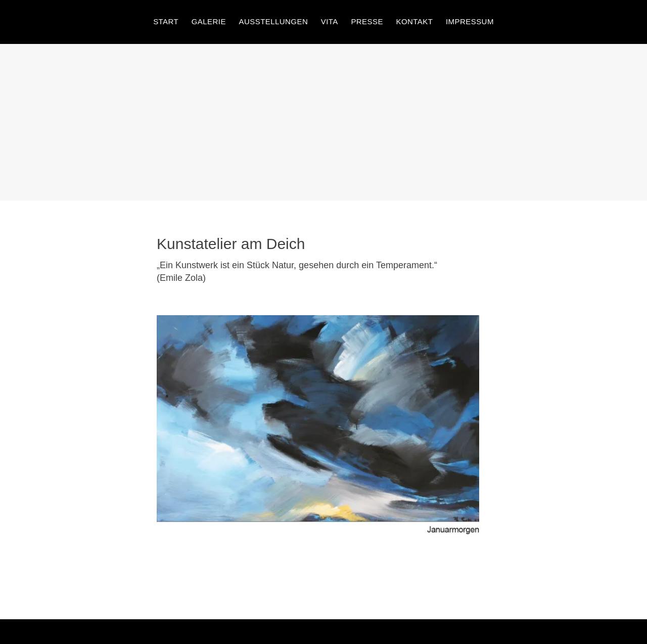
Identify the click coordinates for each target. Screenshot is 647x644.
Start (166, 21)
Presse (367, 21)
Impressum (470, 21)
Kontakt (415, 21)
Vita (330, 21)
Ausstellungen (273, 21)
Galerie (209, 21)
